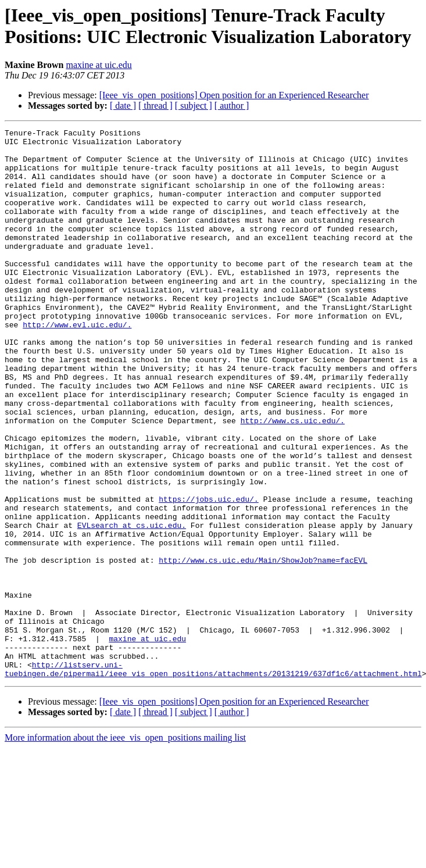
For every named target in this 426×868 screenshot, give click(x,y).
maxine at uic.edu (99, 65)
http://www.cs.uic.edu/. (293, 480)
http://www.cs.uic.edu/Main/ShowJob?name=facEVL (263, 647)
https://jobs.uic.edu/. (209, 574)
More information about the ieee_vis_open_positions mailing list (125, 847)
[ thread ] (155, 106)
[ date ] (123, 106)
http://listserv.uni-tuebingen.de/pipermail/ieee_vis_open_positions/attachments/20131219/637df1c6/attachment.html (213, 778)
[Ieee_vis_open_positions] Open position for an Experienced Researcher (234, 95)
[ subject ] (194, 106)
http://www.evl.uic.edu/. (77, 365)
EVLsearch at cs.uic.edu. (132, 605)
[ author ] (232, 106)
